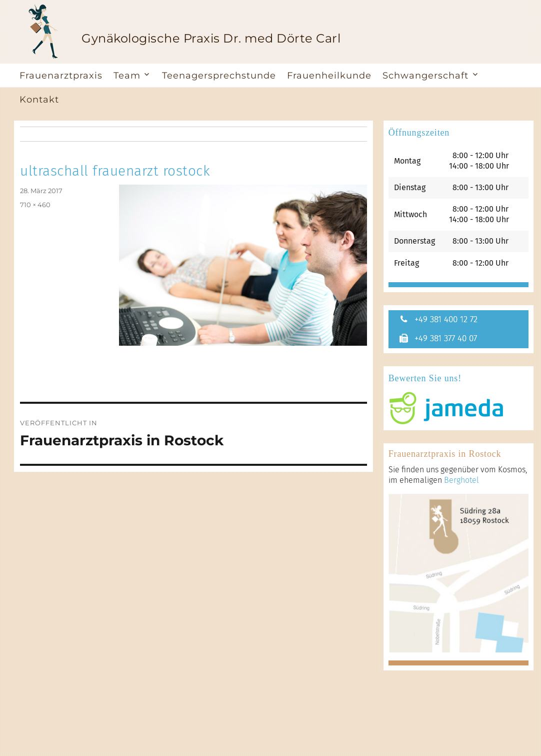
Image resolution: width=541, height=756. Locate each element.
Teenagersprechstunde (219, 76)
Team (127, 76)
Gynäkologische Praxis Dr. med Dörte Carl (211, 38)
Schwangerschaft (425, 76)
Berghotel (461, 482)
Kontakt (39, 100)
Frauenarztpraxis (61, 76)
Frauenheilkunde (329, 76)
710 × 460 (35, 205)
